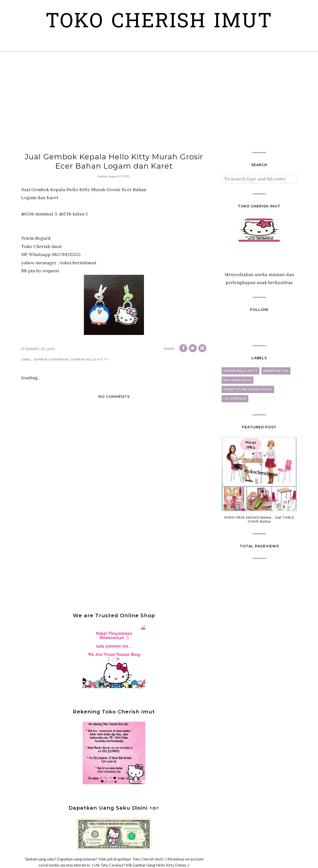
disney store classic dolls (248, 389)
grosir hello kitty (241, 371)
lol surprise (235, 399)
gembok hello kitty (89, 359)
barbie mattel (276, 371)
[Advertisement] (159, 102)
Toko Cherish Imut (159, 22)
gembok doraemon (51, 359)
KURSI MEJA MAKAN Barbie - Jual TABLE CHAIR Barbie (259, 519)
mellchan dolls (237, 380)
